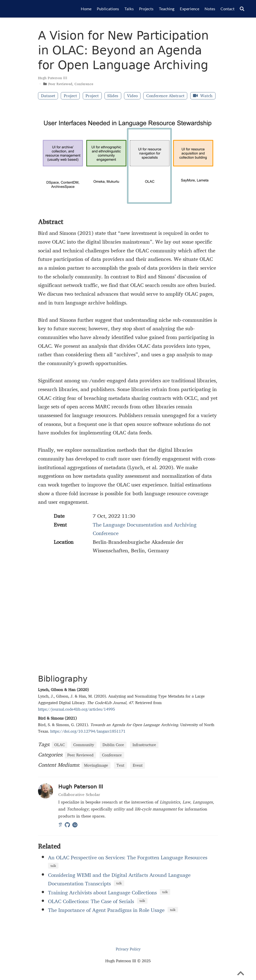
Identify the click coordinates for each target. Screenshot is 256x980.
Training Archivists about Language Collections (102, 892)
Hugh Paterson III (53, 78)
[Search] (242, 9)
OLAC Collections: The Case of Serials (91, 901)
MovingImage (96, 765)
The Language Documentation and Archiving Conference (145, 529)
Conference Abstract (165, 96)
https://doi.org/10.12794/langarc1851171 (88, 731)
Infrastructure (144, 745)
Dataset (48, 96)
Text (120, 765)
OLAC (59, 745)
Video (132, 96)
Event (138, 765)
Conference (84, 84)
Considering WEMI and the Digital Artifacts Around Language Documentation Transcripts (119, 879)
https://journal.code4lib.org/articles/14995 (76, 709)
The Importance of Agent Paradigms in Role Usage (106, 910)
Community (84, 745)
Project (70, 96)
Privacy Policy (128, 949)
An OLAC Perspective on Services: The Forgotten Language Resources (128, 857)
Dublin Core (113, 745)
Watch (203, 96)
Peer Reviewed (60, 84)
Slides (113, 96)
